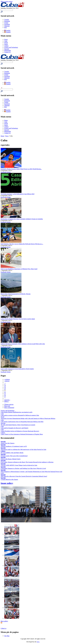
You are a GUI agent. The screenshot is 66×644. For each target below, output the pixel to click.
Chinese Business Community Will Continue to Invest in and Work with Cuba (23, 344)
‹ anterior (7, 381)
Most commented (9, 408)
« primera (7, 379)
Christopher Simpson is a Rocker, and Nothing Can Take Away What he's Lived (23, 468)
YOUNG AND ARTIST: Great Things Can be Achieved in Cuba (19, 465)
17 (5, 384)
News (7, 136)
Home (6, 39)
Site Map (7, 636)
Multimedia (8, 51)
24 (5, 395)
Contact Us (7, 52)
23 (5, 394)
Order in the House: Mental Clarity (11, 459)
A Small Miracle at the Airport (9, 479)
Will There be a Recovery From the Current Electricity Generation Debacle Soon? (24, 476)
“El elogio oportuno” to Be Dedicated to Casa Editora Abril (18, 194)
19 (5, 387)
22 (5, 392)
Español (7, 32)
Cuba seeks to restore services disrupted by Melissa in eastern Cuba (20, 415)
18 (5, 386)
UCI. (38, 642)
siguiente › (7, 400)
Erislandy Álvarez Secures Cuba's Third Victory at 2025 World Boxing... (21, 169)
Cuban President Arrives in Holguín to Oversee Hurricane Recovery (20, 431)
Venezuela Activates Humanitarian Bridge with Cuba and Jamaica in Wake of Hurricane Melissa (28, 418)
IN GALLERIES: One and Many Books (12, 453)
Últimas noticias (9, 404)
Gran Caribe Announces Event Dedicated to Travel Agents (17, 369)
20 (5, 389)
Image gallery (7, 483)
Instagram (7, 21)
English (7, 30)
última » (7, 401)
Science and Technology (11, 47)
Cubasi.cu (4, 628)
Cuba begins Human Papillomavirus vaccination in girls (17, 412)
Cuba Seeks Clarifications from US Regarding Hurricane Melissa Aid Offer (22, 422)
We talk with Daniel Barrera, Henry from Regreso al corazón (18, 425)
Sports (6, 44)
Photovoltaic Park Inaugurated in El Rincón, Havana (16, 294)
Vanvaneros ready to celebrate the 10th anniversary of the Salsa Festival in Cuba (23, 449)
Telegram (7, 26)
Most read (7, 406)
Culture (6, 46)
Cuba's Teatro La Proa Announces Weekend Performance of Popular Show (22, 434)
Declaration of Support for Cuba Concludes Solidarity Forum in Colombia (22, 219)
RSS (5, 27)
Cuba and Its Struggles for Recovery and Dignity (15, 428)
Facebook (7, 24)
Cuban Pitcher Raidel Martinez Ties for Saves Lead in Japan (18, 319)
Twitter (6, 23)
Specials (7, 49)
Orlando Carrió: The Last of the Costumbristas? (14, 456)
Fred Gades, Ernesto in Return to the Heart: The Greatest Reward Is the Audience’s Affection (27, 462)
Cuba (6, 41)
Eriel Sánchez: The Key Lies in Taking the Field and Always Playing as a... (22, 244)
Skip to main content (7, 1)
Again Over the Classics (8, 443)
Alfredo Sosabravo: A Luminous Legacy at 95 (14, 446)
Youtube (7, 20)
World (6, 43)
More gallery (4, 621)
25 (5, 397)
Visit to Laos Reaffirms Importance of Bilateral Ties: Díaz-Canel (19, 269)
